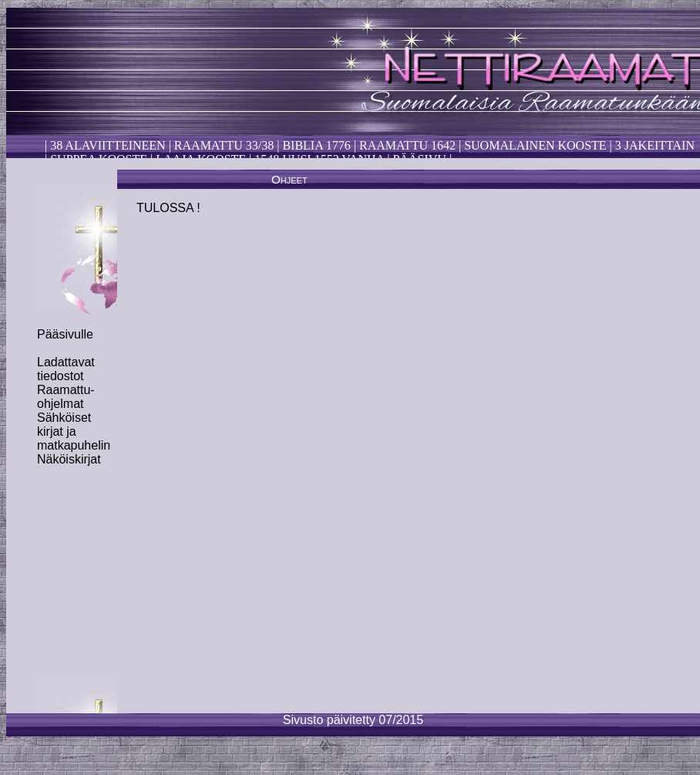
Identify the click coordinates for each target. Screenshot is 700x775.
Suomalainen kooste (535, 145)
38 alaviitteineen (106, 145)
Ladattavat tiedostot (66, 369)
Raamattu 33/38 (224, 145)
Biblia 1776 (316, 145)
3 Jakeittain (655, 145)
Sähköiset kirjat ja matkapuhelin (74, 431)
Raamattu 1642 (407, 145)
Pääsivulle (65, 334)
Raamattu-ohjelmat (66, 397)
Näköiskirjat (69, 459)
